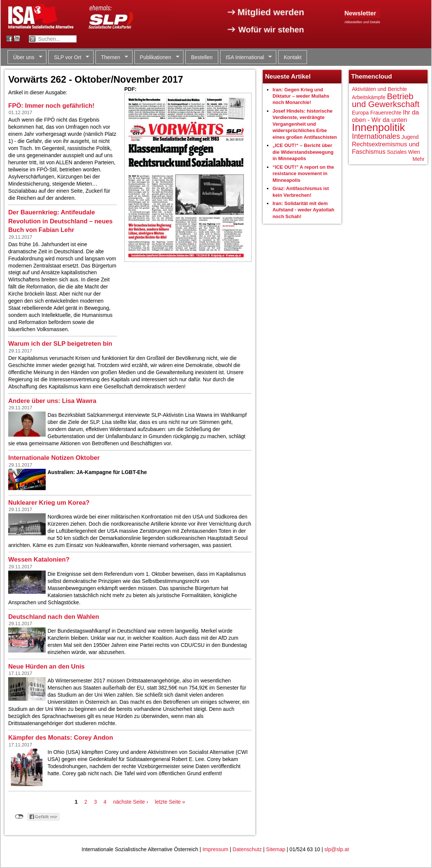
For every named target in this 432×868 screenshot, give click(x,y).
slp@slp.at (337, 849)
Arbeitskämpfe (369, 97)
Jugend (410, 137)
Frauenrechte (386, 113)
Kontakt (293, 57)
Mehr (419, 159)
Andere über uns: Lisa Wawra (52, 401)
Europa (360, 113)
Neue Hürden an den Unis (46, 667)
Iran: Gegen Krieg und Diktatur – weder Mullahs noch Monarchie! (301, 96)
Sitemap (276, 849)
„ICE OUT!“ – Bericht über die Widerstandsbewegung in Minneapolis (303, 152)
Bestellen (202, 57)
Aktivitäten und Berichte (379, 89)
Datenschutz (247, 849)
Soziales (397, 152)
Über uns (25, 57)
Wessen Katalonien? (39, 560)
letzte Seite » (170, 802)
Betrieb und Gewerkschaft (386, 100)
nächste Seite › (130, 802)
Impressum (215, 849)
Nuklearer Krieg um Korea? (49, 503)
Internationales (376, 136)
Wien (414, 152)
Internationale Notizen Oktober (54, 458)
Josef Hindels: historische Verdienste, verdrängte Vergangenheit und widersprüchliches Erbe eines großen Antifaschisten (305, 124)
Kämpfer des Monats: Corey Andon (61, 738)
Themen (112, 57)
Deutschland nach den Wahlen (54, 617)
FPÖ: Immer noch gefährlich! (51, 106)
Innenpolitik (378, 127)
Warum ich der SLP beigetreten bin (60, 344)
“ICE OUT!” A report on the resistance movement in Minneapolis (303, 174)
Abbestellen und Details (362, 22)
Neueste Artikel (288, 77)
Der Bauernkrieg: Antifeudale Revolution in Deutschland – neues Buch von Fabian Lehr (60, 221)
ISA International (246, 57)
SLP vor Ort (69, 57)
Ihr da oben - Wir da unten (385, 116)
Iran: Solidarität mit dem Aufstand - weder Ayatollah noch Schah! (303, 210)
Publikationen (157, 57)
